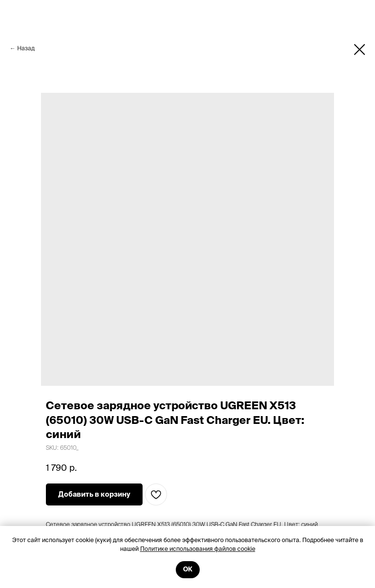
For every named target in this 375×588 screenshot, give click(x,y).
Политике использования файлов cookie (198, 549)
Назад (26, 48)
